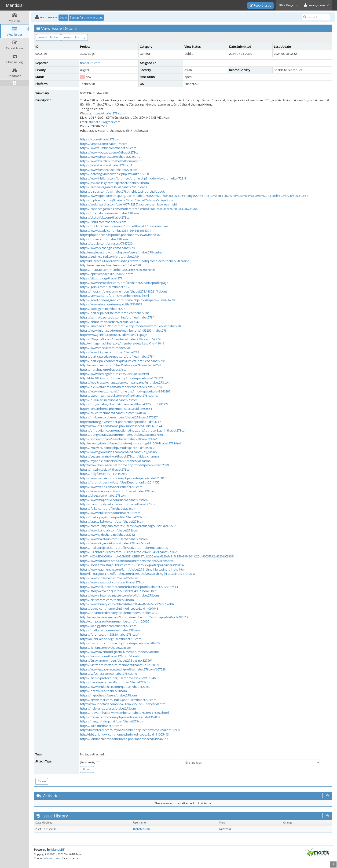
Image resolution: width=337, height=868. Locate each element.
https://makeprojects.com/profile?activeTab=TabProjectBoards (124, 548)
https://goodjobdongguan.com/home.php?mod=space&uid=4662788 (128, 300)
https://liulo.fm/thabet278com (101, 726)
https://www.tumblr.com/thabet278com (108, 148)
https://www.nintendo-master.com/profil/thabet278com (119, 595)
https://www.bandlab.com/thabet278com (109, 530)
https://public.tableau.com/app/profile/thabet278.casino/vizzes (124, 226)
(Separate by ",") (90, 762)
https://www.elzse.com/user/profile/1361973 (111, 304)
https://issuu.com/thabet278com (103, 222)
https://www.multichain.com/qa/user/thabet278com (117, 687)
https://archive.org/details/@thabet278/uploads (114, 187)
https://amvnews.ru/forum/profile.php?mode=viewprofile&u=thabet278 (130, 326)
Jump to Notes (48, 37)
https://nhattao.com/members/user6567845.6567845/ (118, 270)
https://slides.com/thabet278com (103, 495)
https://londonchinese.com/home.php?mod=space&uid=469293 (125, 739)
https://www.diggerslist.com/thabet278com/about (115, 543)
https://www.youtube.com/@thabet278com (111, 152)
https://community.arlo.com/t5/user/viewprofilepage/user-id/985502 (128, 526)
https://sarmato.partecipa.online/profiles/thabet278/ (117, 317)
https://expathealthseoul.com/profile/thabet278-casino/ (119, 396)
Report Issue (260, 5)
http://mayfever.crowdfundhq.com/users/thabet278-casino (121, 252)
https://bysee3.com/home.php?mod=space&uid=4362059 (120, 717)
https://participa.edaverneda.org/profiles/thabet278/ (117, 356)
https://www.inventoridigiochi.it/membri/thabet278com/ (120, 652)
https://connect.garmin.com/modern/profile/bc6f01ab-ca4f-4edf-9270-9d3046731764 (139, 209)
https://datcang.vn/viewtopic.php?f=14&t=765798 (114, 174)
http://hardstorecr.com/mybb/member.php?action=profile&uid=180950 (130, 730)
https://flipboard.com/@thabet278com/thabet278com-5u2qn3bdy (126, 200)
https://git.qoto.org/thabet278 (101, 278)
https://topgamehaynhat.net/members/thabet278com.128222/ (124, 404)
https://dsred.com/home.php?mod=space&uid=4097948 (119, 608)
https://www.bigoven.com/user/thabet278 (110, 352)
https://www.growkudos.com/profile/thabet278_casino (118, 452)
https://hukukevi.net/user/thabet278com (109, 400)
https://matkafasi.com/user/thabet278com (110, 630)
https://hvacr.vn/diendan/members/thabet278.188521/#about (124, 291)
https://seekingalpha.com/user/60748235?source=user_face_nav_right (129, 204)
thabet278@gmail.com (105, 122)
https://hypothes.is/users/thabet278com (108, 695)
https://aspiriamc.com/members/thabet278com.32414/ (118, 439)
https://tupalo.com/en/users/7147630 (106, 243)
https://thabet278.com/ (109, 113)
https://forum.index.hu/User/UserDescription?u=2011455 (120, 482)
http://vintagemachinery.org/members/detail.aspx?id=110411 (123, 343)
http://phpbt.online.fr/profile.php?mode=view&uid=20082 (120, 235)
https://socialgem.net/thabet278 (103, 309)
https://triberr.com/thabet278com (104, 239)
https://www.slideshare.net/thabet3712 (107, 535)
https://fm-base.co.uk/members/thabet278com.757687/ (119, 417)
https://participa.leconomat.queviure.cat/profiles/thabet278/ (122, 361)
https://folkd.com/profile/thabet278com (108, 509)
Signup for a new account (86, 17)
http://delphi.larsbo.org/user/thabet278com (111, 639)
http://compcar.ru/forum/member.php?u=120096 (115, 621)
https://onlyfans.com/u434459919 (104, 474)
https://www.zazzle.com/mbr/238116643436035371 (115, 231)
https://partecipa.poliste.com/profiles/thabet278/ (114, 313)
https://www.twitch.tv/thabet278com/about (111, 161)
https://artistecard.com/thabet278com (107, 600)
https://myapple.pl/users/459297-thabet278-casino (115, 461)
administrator (52, 858)
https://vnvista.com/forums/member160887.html (114, 296)
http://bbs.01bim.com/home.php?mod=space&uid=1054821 (122, 378)
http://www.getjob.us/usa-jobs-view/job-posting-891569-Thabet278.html (130, 443)
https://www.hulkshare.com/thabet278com (110, 513)
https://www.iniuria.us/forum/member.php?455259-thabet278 (123, 330)
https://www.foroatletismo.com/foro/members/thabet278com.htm (127, 561)
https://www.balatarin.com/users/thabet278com (114, 539)
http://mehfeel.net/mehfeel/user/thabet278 (110, 265)
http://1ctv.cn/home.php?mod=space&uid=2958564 (116, 409)
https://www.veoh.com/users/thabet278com (111, 487)
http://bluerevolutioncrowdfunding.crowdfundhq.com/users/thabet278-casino (135, 261)
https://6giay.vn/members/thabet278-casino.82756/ (116, 660)
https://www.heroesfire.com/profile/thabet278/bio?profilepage (124, 283)
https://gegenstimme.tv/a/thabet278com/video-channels (120, 456)
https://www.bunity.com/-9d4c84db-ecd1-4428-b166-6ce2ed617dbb (127, 604)
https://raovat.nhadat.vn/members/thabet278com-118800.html (124, 713)
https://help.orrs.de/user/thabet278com (108, 708)
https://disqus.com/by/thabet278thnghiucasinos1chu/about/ (123, 191)
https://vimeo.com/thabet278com (104, 144)
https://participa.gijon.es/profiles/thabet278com (114, 517)
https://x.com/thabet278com (100, 139)
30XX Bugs (288, 5)
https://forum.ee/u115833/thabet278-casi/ (109, 634)
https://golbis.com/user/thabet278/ (105, 287)
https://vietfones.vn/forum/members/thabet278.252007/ (120, 665)
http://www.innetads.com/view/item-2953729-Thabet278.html (123, 704)
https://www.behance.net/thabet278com (109, 170)
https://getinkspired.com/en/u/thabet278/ (110, 256)
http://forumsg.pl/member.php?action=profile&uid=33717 (120, 422)
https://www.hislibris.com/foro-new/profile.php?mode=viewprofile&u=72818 (133, 178)
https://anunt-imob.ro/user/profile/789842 (110, 322)
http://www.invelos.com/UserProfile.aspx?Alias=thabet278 (121, 365)
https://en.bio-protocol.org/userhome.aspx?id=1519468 (119, 678)
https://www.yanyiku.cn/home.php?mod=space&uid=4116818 (123, 478)
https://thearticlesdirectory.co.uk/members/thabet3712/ (119, 613)
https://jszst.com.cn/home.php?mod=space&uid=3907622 (120, 643)
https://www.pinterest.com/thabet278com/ (110, 157)
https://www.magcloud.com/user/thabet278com (114, 500)
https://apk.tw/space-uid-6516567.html (107, 274)
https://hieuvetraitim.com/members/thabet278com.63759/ (121, 387)
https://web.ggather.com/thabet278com (108, 626)
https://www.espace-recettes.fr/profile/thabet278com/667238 (123, 669)
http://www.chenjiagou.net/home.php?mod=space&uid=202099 (124, 465)
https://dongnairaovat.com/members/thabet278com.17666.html (125, 435)
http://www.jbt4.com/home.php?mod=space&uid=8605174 (121, 426)
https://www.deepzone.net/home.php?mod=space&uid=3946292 (125, 391)
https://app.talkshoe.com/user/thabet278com (112, 521)
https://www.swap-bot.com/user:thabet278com (113, 582)
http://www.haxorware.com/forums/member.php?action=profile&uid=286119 (134, 617)
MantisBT (58, 850)
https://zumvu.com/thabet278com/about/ (110, 656)
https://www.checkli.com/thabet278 (105, 348)
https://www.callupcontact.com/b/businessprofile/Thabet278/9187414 (129, 587)
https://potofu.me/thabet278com (103, 691)
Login (63, 17)
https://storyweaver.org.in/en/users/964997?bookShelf (118, 591)
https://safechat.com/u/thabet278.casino (109, 674)
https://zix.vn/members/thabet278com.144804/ (113, 413)
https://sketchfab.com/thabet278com (106, 217)
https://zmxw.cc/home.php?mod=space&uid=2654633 (118, 448)
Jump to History (74, 37)
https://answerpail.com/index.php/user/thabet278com (118, 700)
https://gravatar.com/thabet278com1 (106, 165)
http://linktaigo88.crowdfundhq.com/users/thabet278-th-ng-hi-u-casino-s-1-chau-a (137, 574)
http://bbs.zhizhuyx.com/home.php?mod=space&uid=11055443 (124, 734)
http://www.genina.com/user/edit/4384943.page (114, 335)
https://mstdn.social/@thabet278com (106, 469)
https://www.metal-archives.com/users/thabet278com (118, 491)
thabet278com (90, 63)
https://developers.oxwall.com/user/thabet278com (116, 682)
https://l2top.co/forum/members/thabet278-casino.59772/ (121, 339)
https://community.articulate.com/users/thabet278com (119, 504)
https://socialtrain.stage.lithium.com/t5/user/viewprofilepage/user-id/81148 (133, 565)
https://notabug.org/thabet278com (105, 370)
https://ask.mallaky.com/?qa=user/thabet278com (114, 183)
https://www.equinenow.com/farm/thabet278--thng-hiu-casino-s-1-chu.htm (133, 569)
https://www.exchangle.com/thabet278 (107, 248)
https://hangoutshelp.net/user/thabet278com (112, 721)
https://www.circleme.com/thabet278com (109, 578)
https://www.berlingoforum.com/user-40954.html (114, 374)
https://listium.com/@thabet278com (106, 648)
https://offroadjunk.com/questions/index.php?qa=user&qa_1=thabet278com (134, 430)
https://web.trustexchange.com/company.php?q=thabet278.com (125, 382)
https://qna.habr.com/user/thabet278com (109, 213)
